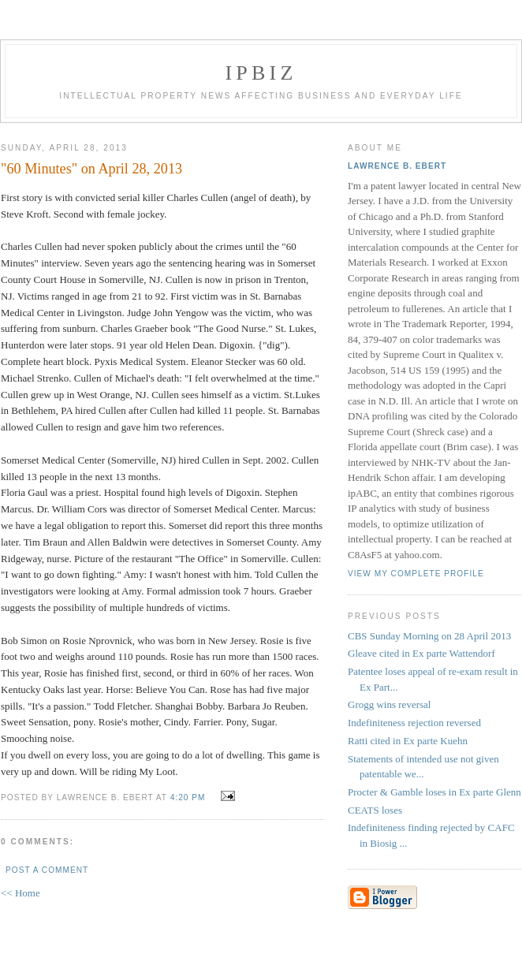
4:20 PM (188, 797)
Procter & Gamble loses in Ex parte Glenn (434, 792)
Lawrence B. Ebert (397, 166)
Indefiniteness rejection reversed (414, 723)
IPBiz (261, 73)
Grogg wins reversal (389, 704)
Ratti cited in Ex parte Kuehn (408, 741)
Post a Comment (47, 870)
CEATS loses (375, 810)
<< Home (21, 893)
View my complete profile (416, 574)
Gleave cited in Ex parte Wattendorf (421, 653)
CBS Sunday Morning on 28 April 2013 (429, 636)
